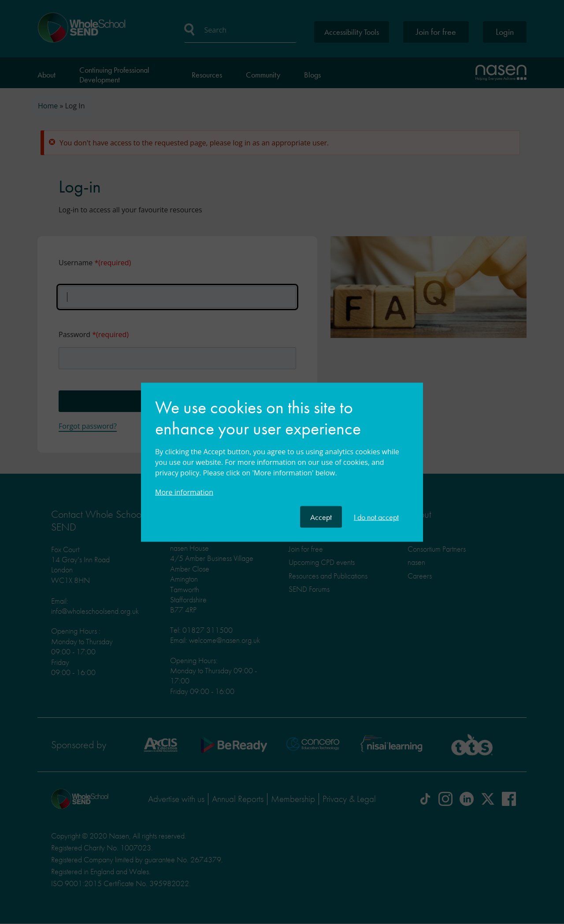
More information (184, 492)
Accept (321, 517)
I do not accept (376, 517)
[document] (282, 451)
